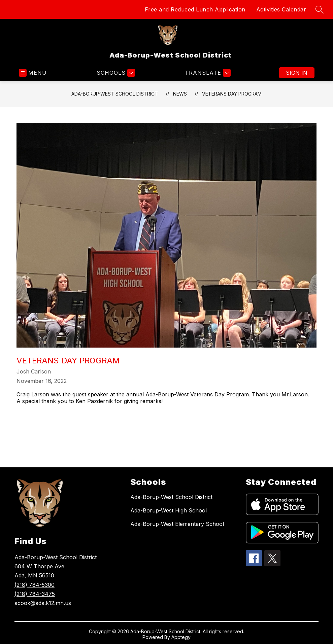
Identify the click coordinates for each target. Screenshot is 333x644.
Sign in (297, 73)
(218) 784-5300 (35, 585)
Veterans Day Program (232, 94)
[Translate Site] (207, 73)
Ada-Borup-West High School (169, 510)
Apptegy (181, 637)
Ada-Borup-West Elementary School (177, 524)
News (180, 94)
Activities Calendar (281, 9)
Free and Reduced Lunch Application (195, 9)
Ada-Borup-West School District (115, 94)
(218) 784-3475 (35, 594)
